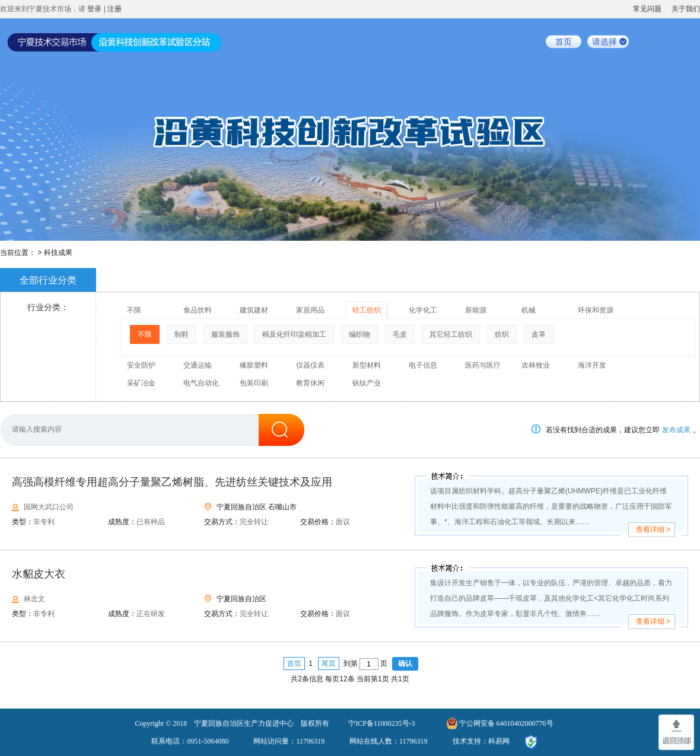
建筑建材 (254, 310)
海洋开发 (592, 365)
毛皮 (400, 334)
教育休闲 (310, 383)
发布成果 (676, 430)
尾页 (329, 664)
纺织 (502, 334)
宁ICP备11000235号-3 (381, 723)
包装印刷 (254, 383)
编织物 (359, 334)
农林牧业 (536, 365)
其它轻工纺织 (451, 334)
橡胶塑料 (254, 365)
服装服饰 (225, 334)
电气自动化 (201, 383)
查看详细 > (653, 529)
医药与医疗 (483, 365)
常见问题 (647, 9)
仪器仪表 (310, 365)
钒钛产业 (367, 383)
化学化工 (423, 310)
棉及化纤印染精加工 (294, 334)
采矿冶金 (141, 383)
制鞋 (182, 334)
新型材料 (367, 365)
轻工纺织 (367, 310)
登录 (94, 9)
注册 (114, 9)
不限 (134, 310)
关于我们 (686, 9)
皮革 (539, 334)
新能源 (476, 310)
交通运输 (198, 365)
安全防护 (141, 365)
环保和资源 (596, 310)
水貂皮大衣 (39, 574)
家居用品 (310, 310)
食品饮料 (198, 310)
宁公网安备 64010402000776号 (506, 723)
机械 (529, 310)
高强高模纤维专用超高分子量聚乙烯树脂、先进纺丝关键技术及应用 (172, 482)
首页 (564, 42)
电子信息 (423, 365)
